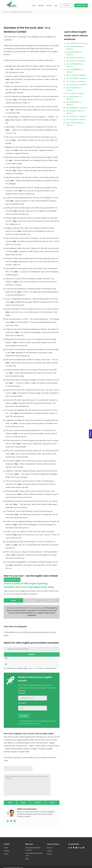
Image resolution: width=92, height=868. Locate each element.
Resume (38, 803)
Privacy (49, 854)
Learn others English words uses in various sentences (76, 36)
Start (10, 803)
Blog (56, 6)
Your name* (22, 703)
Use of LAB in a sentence (75, 93)
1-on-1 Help (66, 5)
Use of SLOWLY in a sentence (77, 85)
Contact (50, 851)
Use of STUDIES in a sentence (77, 78)
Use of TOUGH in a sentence (76, 75)
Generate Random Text (12, 580)
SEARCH (32, 654)
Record (13, 600)
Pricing (49, 6)
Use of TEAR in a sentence (76, 82)
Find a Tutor (81, 5)
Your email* (22, 693)
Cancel (52, 803)
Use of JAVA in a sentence (75, 58)
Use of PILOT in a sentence (76, 61)
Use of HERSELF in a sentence (77, 43)
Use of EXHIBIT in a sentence (76, 116)
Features (41, 6)
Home (34, 6)
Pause (23, 803)
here (34, 668)
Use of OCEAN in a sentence (76, 120)
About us (50, 848)
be (6, 664)
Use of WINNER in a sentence (77, 108)
